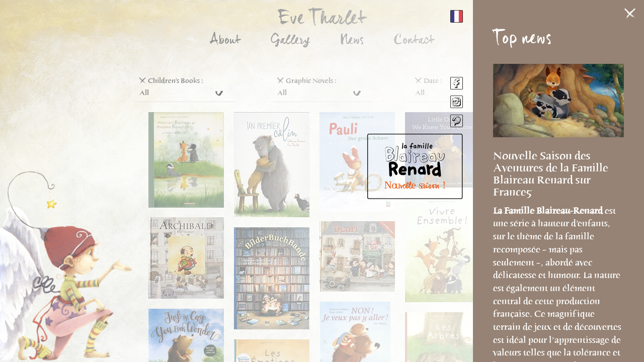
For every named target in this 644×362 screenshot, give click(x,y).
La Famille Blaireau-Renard (549, 211)
